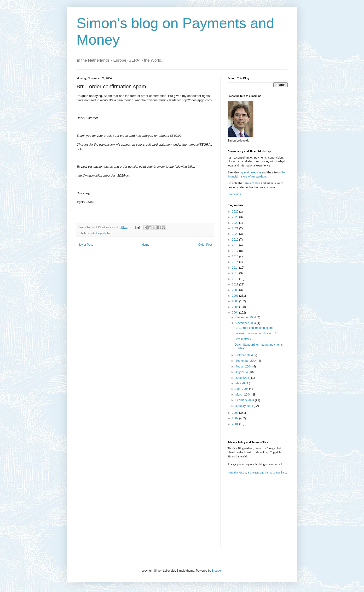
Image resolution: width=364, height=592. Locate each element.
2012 (236, 279)
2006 (236, 301)
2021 (236, 228)
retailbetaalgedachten (100, 233)
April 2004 (242, 389)
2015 (236, 262)
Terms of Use (252, 183)
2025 (236, 212)
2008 (236, 290)
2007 (236, 296)
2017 (236, 251)
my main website (250, 172)
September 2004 (246, 361)
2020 (236, 234)
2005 (236, 307)
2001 (236, 424)
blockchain (235, 161)
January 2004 (244, 406)
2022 (236, 223)
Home (145, 245)
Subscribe (235, 194)
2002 (236, 418)
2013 (236, 273)
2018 (236, 245)
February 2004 (245, 400)
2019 (236, 240)
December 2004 (246, 317)
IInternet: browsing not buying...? (255, 333)
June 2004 (242, 378)
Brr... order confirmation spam (254, 328)
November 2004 (246, 323)
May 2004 (242, 383)
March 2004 (243, 395)
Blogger (217, 571)
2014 (236, 268)
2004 (236, 313)
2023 (236, 217)
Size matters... (244, 339)
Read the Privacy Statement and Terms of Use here (257, 473)
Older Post (205, 245)
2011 (236, 284)
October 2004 (244, 355)
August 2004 (244, 367)
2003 (236, 413)
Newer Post (85, 245)
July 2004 (242, 372)
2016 (236, 256)
